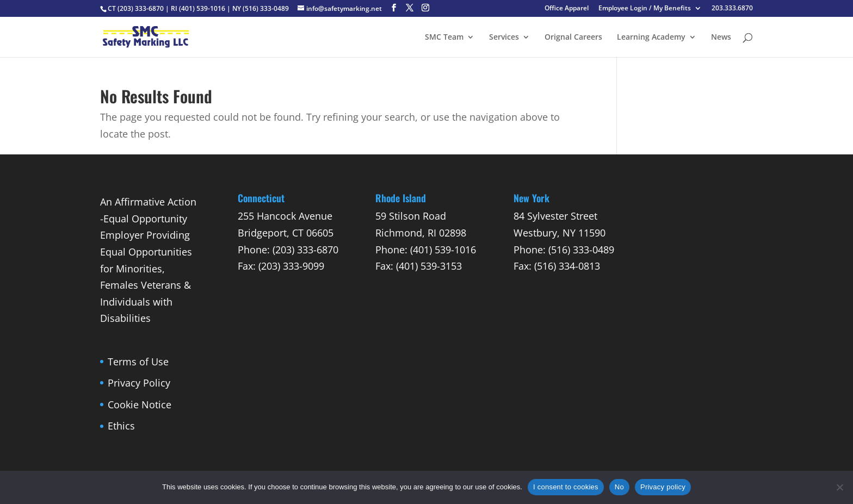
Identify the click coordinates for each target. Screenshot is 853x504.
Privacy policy (663, 487)
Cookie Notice (140, 405)
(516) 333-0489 (266, 8)
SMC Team (444, 38)
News (721, 38)
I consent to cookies (566, 487)
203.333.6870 (732, 9)
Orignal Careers (573, 38)
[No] (839, 487)
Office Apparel (567, 9)
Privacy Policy (139, 383)
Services (504, 38)
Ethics (121, 426)
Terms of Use (138, 362)
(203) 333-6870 (141, 8)
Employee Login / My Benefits (645, 9)
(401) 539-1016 (202, 8)
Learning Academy (651, 38)
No (619, 487)
